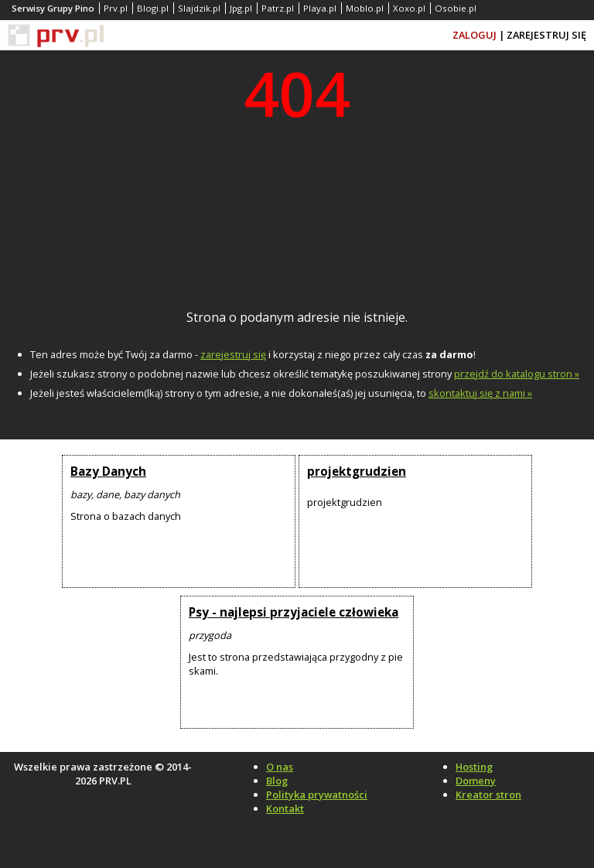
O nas (280, 767)
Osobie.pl (456, 8)
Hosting (474, 767)
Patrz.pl (278, 8)
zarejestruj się (233, 354)
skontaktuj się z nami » (480, 393)
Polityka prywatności (317, 795)
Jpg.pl (241, 8)
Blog (277, 781)
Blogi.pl (153, 8)
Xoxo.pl (409, 8)
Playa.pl (320, 8)
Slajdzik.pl (199, 8)
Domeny (476, 781)
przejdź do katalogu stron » (517, 374)
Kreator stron (488, 795)
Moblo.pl (365, 8)
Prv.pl (116, 8)
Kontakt (285, 808)
